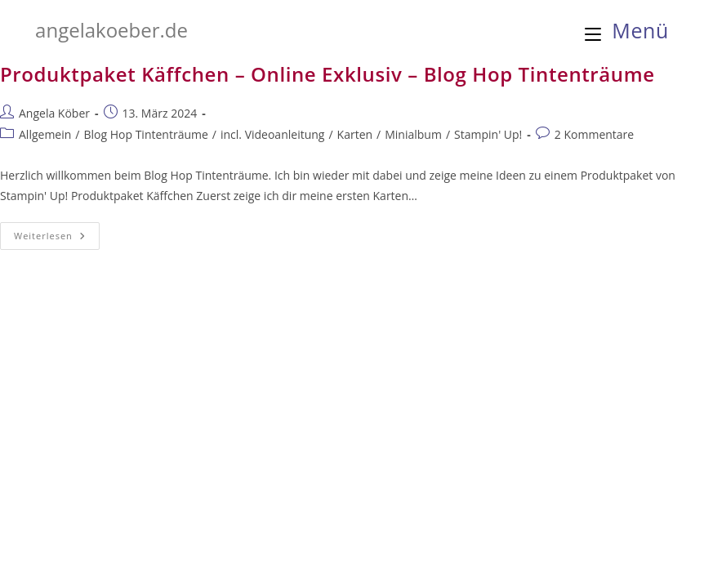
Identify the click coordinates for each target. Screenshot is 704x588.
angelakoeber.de (111, 30)
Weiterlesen (57, 239)
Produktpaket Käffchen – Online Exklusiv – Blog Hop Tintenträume (327, 74)
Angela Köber (54, 113)
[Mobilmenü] (627, 30)
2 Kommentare (594, 134)
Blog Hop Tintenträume (145, 134)
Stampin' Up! (488, 134)
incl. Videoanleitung (272, 134)
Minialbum (413, 134)
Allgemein (45, 134)
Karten (355, 134)
